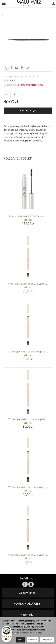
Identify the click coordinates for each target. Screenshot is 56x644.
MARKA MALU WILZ (28, 604)
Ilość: (6, 94)
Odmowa (33, 640)
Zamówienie (28, 593)
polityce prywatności (32, 633)
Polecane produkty (18, 158)
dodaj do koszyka (28, 111)
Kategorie (28, 614)
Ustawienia (47, 640)
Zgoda (21, 640)
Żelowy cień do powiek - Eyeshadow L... (28, 216)
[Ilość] (14, 94)
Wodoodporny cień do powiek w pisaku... (28, 284)
